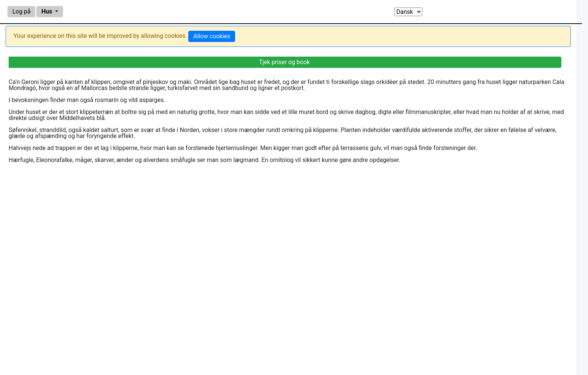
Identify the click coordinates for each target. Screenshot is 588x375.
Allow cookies (212, 36)
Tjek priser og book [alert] (284, 62)
